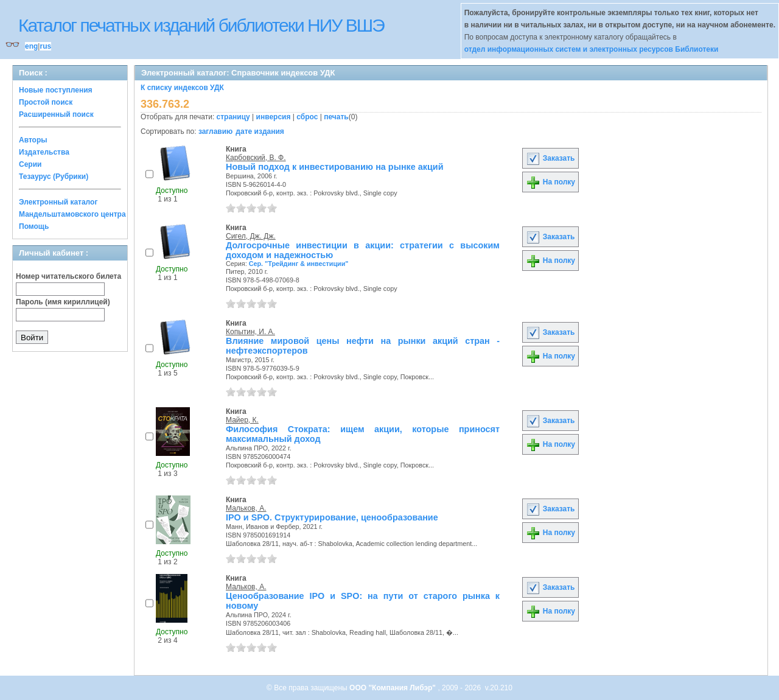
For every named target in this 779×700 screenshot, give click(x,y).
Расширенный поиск (56, 114)
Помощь (34, 226)
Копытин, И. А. (250, 332)
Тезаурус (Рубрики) (54, 177)
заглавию (215, 131)
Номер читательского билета (68, 276)
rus (45, 46)
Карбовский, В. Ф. (256, 158)
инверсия (274, 117)
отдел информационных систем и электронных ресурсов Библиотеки (592, 49)
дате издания (260, 131)
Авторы (33, 140)
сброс (307, 117)
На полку (550, 182)
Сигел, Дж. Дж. (251, 236)
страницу (233, 117)
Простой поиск (46, 102)
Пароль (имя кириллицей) (63, 302)
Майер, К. (242, 420)
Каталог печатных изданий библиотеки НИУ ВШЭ (201, 25)
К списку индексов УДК (182, 88)
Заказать (550, 158)
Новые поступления (56, 90)
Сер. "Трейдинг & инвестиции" (299, 264)
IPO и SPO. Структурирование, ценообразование (332, 517)
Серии (30, 164)
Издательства (44, 152)
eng (31, 46)
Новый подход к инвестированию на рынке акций (335, 167)
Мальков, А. (246, 508)
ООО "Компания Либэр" (393, 688)
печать (336, 117)
